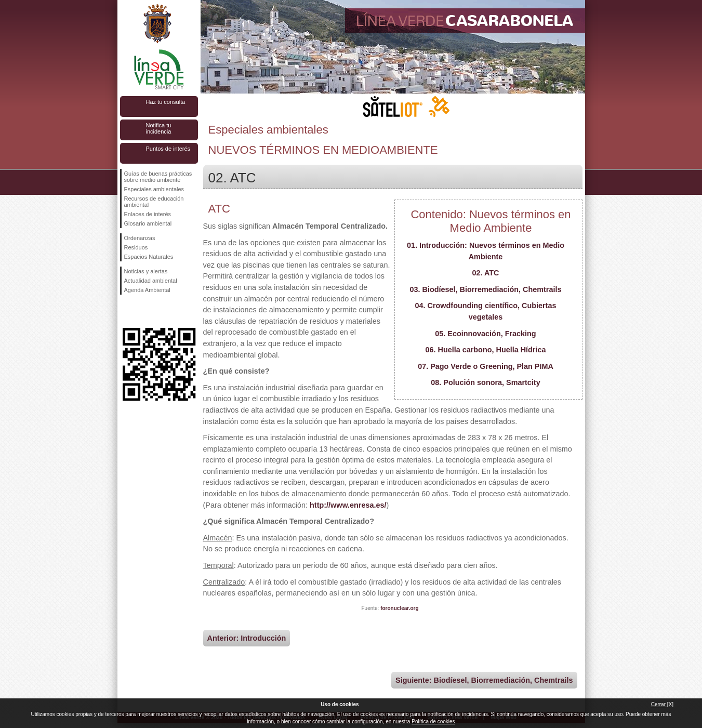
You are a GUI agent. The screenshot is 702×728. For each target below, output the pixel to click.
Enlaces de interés (148, 214)
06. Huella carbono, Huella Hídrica (486, 350)
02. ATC (486, 273)
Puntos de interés (168, 149)
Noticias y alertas (146, 271)
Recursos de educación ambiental (154, 202)
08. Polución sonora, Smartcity (485, 382)
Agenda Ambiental (147, 290)
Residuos (136, 247)
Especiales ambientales (154, 189)
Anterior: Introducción (247, 638)
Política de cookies (433, 722)
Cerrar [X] (662, 704)
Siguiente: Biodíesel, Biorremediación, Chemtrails (484, 680)
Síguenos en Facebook (126, 311)
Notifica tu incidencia (159, 128)
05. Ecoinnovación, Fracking (485, 334)
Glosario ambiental (148, 223)
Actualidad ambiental (151, 281)
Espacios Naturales (149, 257)
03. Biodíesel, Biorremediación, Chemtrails (486, 289)
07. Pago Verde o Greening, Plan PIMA (486, 366)
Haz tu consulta (166, 102)
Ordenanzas (140, 238)
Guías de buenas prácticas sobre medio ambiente (158, 177)
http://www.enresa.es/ (348, 505)
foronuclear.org (399, 608)
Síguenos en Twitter (143, 311)
